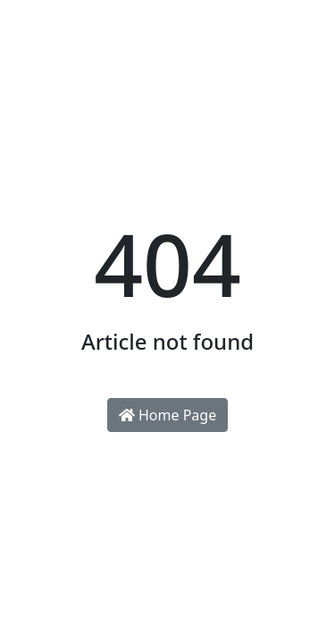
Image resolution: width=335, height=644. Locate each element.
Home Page (167, 415)
